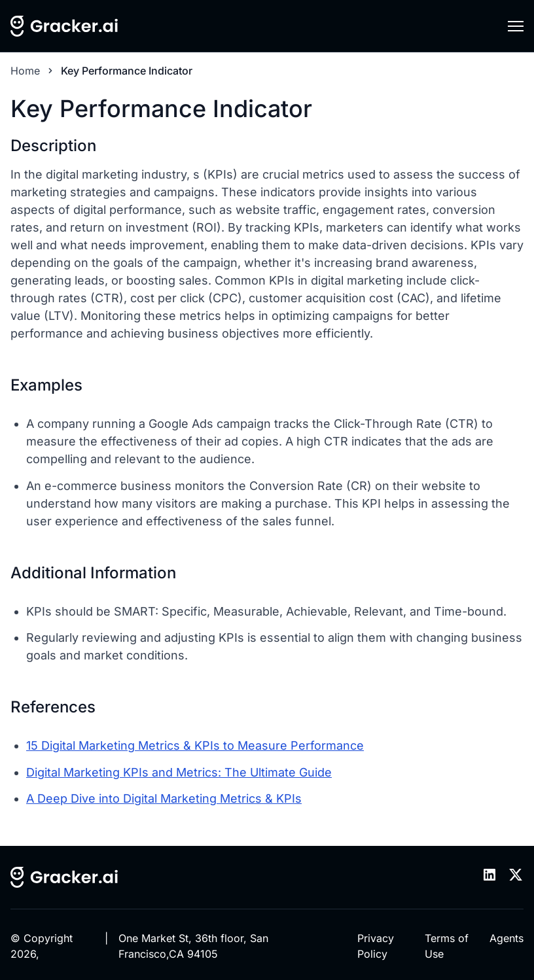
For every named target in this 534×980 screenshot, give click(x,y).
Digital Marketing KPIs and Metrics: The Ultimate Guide (179, 772)
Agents (507, 938)
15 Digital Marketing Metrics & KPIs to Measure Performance (195, 745)
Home (25, 71)
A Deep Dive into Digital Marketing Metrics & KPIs (164, 798)
